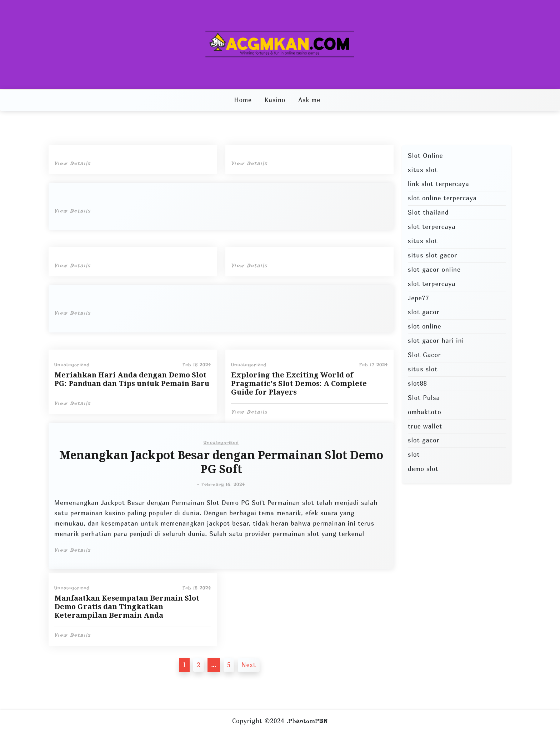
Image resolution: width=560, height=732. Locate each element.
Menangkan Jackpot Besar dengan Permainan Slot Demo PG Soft (221, 462)
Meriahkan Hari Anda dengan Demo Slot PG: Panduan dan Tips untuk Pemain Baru (132, 379)
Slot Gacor (424, 355)
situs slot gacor (432, 255)
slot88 (417, 383)
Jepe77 (419, 298)
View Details (72, 164)
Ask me (309, 100)
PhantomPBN (308, 721)
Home (243, 100)
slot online (424, 326)
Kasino (275, 100)
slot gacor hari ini (436, 340)
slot (414, 454)
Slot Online (425, 156)
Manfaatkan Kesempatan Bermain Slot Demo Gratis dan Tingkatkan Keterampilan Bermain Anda (127, 607)
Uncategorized (72, 365)
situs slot (423, 170)
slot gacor (424, 312)
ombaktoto (425, 412)
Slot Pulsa (424, 398)
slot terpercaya (432, 227)
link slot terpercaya (438, 184)
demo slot (423, 469)
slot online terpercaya (442, 198)
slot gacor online (434, 269)
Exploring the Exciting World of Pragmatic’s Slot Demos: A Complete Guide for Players (299, 383)
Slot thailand (428, 212)
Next (249, 665)
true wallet (425, 426)
